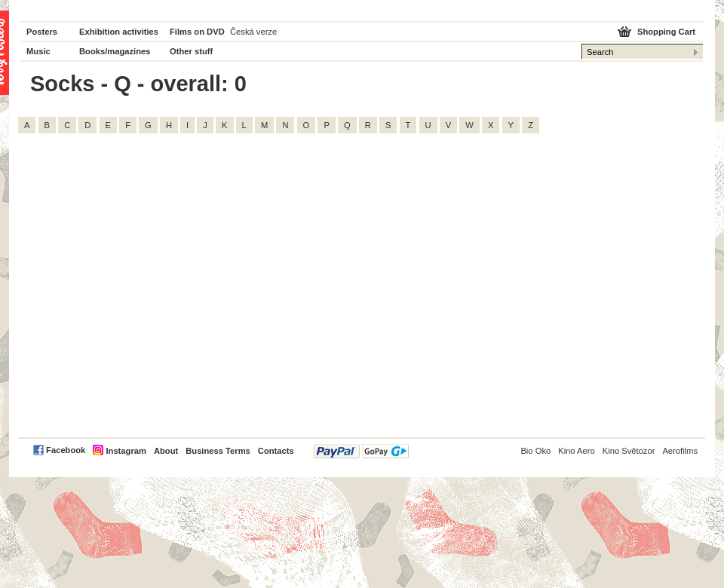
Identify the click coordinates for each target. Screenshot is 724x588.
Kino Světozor (629, 451)
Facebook (66, 450)
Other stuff (191, 51)
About (166, 451)
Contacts (276, 451)
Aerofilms (680, 451)
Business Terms (218, 451)
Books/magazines (115, 51)
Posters (42, 32)
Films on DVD (197, 32)
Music (38, 51)
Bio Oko (535, 451)
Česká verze (253, 32)
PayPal (361, 451)
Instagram (126, 451)
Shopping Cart (666, 32)
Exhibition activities (119, 32)
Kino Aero (577, 451)
